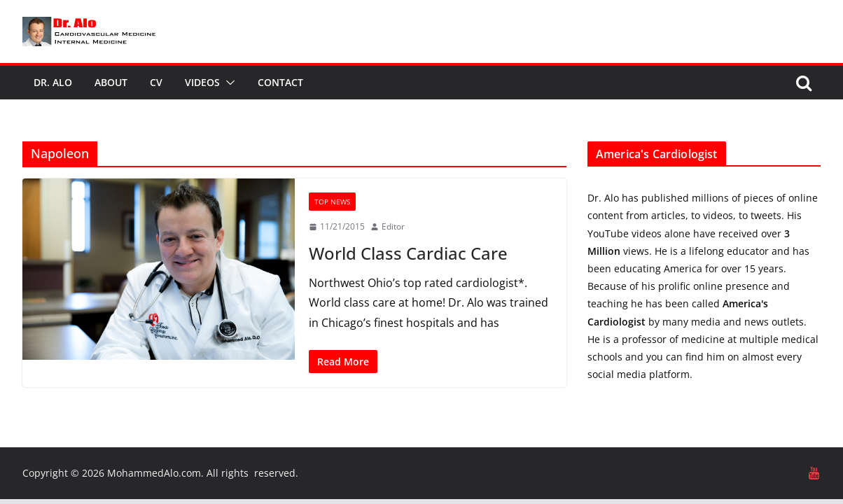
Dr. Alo (53, 82)
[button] (228, 83)
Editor (393, 226)
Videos (202, 82)
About (111, 82)
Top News (332, 202)
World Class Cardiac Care (408, 253)
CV (156, 82)
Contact (280, 82)
